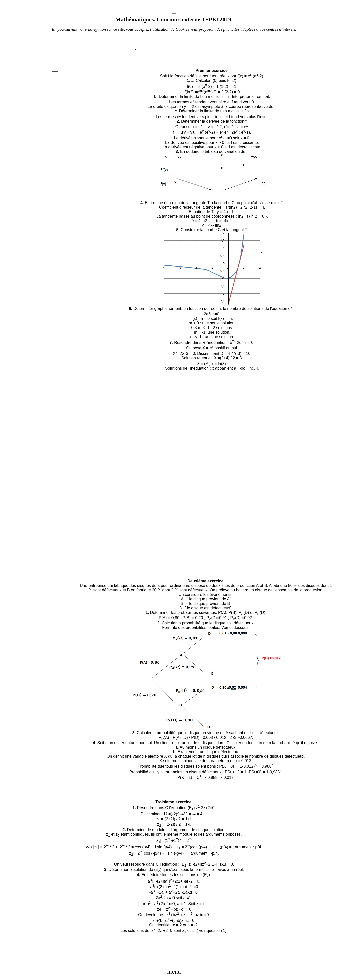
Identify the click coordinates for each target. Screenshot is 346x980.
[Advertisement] (90, 153)
